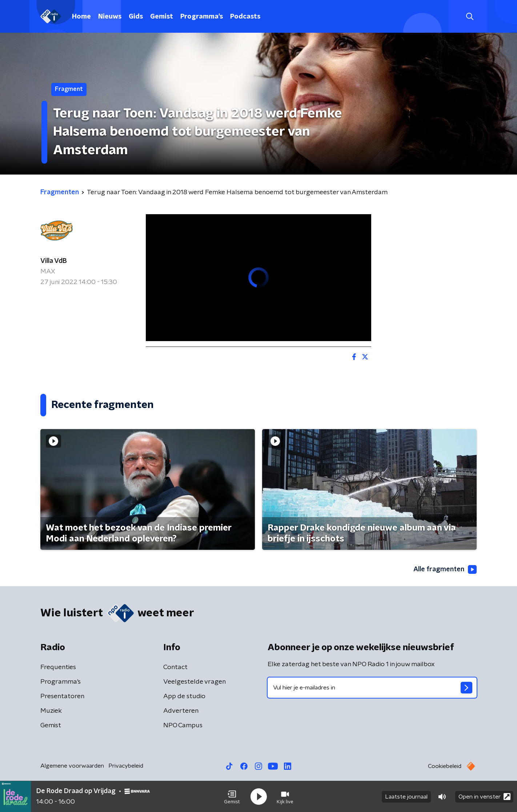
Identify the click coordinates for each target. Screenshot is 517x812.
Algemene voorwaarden (72, 766)
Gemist (162, 17)
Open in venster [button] (484, 797)
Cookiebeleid (445, 766)
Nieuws (110, 17)
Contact (175, 667)
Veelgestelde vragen (195, 682)
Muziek (51, 711)
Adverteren (181, 711)
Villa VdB (54, 261)
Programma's (202, 17)
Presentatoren (62, 696)
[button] (232, 797)
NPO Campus (183, 725)
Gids (136, 17)
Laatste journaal (406, 797)
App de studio (184, 696)
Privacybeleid (126, 766)
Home (81, 17)
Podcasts (245, 17)
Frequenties (58, 667)
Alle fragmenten (445, 569)
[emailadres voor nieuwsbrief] (372, 688)
